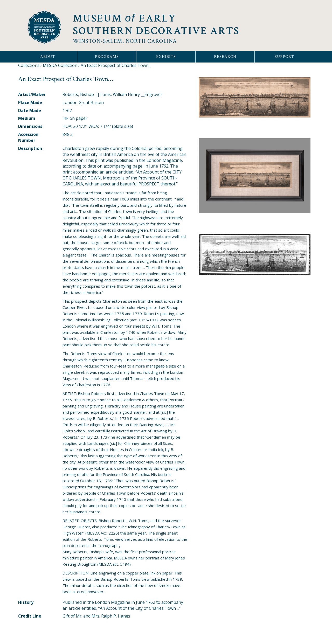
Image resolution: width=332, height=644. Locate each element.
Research (225, 57)
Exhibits (166, 57)
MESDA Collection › (61, 65)
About (48, 57)
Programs (107, 57)
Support (284, 57)
